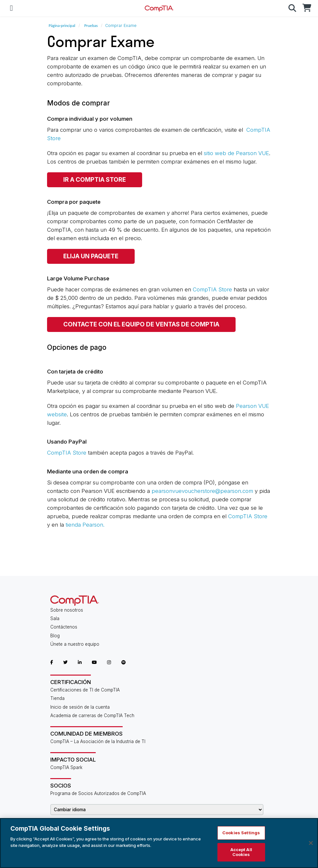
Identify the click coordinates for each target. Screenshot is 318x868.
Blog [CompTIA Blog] (55, 636)
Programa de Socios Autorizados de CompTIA (98, 793)
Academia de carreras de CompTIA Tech (92, 715)
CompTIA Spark (66, 767)
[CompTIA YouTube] (94, 662)
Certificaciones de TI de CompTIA (85, 690)
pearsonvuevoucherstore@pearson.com (202, 491)
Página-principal (62, 25)
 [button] (292, 8)
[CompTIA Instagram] (109, 662)
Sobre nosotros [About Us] (67, 610)
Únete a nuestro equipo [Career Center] (75, 644)
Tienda (57, 698)
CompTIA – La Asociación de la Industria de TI (98, 741)
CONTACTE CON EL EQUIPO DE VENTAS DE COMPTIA (141, 324)
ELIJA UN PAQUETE (91, 256)
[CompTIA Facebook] (52, 662)
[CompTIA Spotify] (123, 662)
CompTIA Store (212, 289)
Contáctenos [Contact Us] (64, 627)
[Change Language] (157, 810)
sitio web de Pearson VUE (236, 153)
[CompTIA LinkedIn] (80, 662)
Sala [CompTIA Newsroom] (55, 618)
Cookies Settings (241, 833)
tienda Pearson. (85, 525)
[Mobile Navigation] (11, 8)
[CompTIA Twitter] (65, 662)
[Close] (311, 843)
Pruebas (91, 25)
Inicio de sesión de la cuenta (80, 707)
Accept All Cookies (241, 852)
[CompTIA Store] (307, 8)
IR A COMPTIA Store (95, 180)
